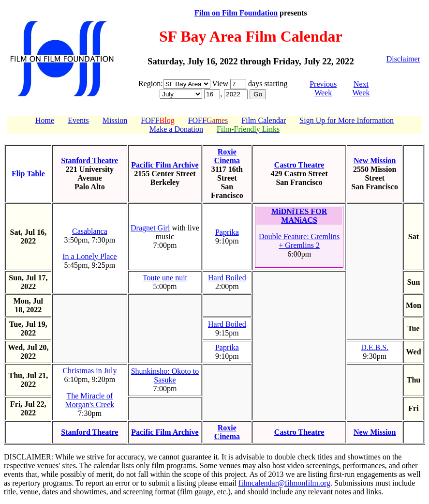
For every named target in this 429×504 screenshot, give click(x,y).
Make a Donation (176, 129)
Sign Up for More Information (347, 120)
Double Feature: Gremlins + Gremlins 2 (299, 241)
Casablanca (90, 231)
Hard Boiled (227, 278)
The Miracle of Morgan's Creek (90, 400)
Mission (115, 120)
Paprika (227, 232)
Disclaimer (403, 59)
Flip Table (28, 174)
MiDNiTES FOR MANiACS (299, 216)
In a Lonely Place (89, 256)
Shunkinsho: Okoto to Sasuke (165, 375)
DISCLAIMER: (29, 457)
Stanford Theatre (89, 160)
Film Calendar (264, 120)
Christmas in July (89, 371)
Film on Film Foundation (236, 13)
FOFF (157, 120)
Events (78, 120)
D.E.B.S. (375, 347)
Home (45, 120)
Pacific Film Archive (165, 165)
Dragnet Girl (150, 228)
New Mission (375, 160)
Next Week (361, 88)
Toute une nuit (165, 278)
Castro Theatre (299, 165)
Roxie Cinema (227, 156)
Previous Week (323, 88)
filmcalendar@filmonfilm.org (284, 483)
